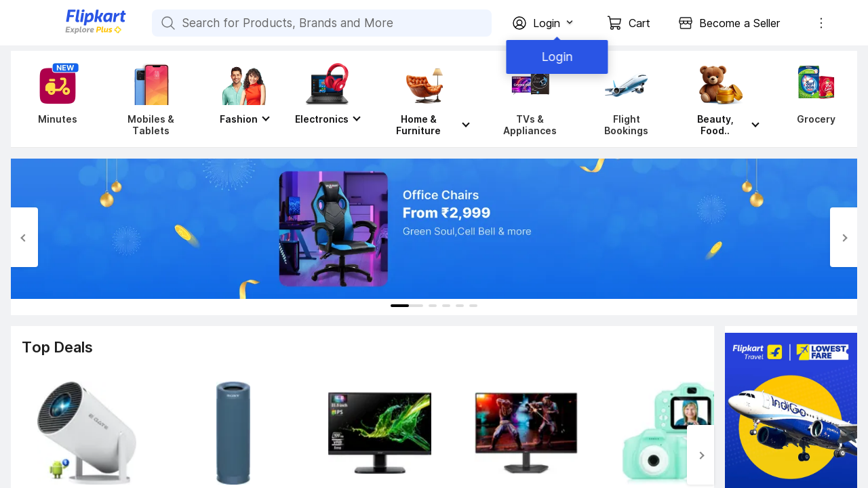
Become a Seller (739, 23)
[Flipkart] (73, 32)
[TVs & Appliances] (530, 99)
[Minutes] (55, 99)
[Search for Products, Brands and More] (167, 23)
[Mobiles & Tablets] (151, 99)
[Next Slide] (844, 237)
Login (556, 57)
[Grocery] (813, 99)
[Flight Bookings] (626, 99)
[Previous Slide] (24, 237)
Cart (639, 23)
